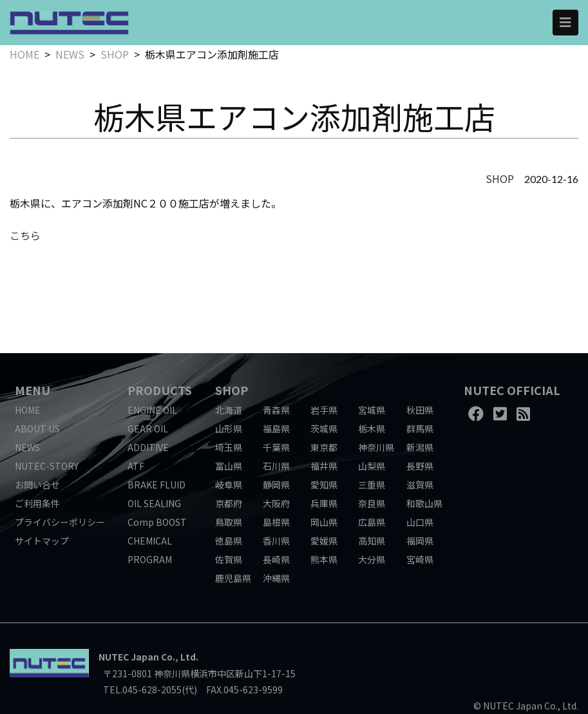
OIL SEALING (154, 503)
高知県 (372, 541)
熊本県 (324, 559)
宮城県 (372, 410)
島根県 (276, 522)
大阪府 (276, 503)
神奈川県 (376, 447)
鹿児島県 (233, 578)
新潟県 (420, 447)
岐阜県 (229, 485)
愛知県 (324, 485)
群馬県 (420, 429)
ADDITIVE (148, 447)
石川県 (276, 466)
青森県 (276, 410)
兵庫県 (324, 503)
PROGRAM (150, 559)
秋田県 (420, 410)
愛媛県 (324, 541)
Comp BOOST (157, 522)
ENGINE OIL (152, 410)
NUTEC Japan (129, 657)
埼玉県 (229, 447)
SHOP (115, 54)
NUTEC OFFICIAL (512, 390)
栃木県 (372, 429)
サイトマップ (42, 541)
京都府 (229, 503)
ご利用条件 (37, 503)
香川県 (276, 541)
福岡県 (420, 541)
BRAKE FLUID (156, 485)
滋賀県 (420, 485)
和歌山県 (424, 503)
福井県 (324, 466)
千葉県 (276, 447)
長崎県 (276, 559)
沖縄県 (276, 578)
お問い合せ (37, 485)
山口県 (420, 522)
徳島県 (229, 541)
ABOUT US (37, 429)
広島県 (372, 522)
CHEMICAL (150, 541)
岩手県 (324, 410)
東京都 (324, 447)
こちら (25, 235)
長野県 (420, 466)
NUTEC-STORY (47, 466)
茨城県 (324, 429)
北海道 (229, 410)
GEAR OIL (148, 429)
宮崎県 (420, 559)
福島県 (276, 429)
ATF (136, 466)
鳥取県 (229, 522)
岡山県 (324, 522)
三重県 (372, 485)
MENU (33, 390)
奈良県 (372, 503)
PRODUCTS (160, 390)
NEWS (70, 54)
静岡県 (276, 485)
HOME (24, 54)
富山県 (229, 466)
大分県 (372, 559)
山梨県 (372, 466)
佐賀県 (229, 559)
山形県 (229, 429)
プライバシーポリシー (60, 522)
